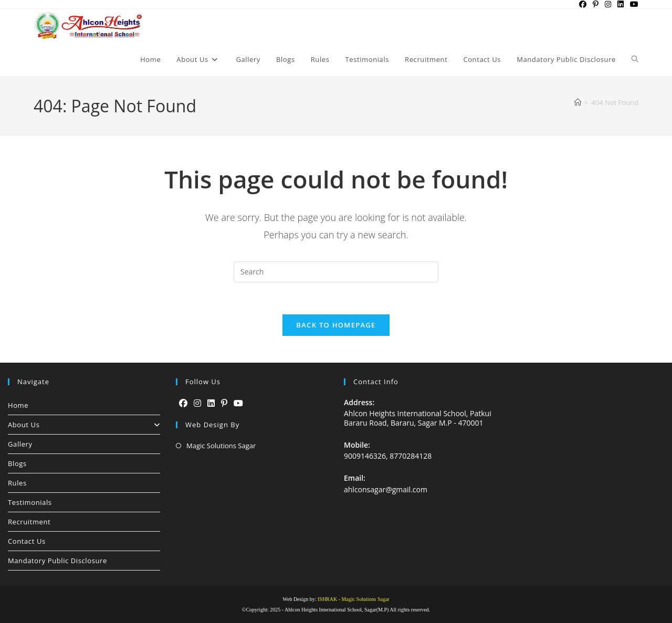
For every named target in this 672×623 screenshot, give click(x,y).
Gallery (20, 444)
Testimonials (30, 502)
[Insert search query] (336, 272)
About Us (84, 425)
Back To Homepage (336, 325)
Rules (17, 483)
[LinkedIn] (211, 403)
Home (18, 405)
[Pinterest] (224, 403)
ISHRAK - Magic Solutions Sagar (354, 599)
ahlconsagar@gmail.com (386, 489)
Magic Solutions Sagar (221, 446)
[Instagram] (197, 403)
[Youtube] (238, 403)
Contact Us (27, 541)
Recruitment (29, 522)
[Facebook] (183, 403)
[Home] (578, 102)
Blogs (17, 463)
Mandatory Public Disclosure (57, 561)
